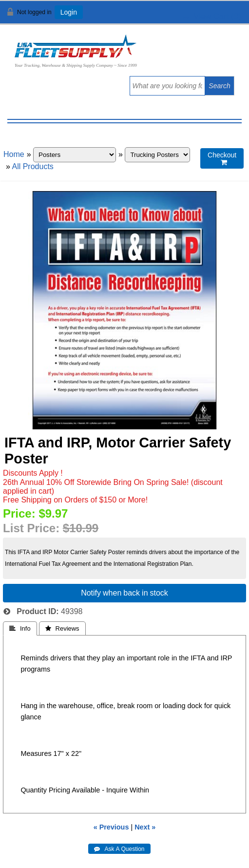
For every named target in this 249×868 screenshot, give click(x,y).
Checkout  (222, 159)
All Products (32, 166)
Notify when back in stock (124, 593)
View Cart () (211, 16)
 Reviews (62, 628)
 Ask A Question (119, 849)
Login (69, 12)
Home (14, 154)
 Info (20, 628)
